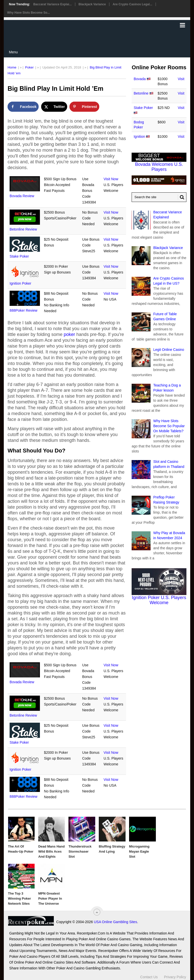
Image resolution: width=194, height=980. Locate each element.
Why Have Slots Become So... (28, 13)
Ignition (139, 136)
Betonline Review (23, 229)
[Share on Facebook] (23, 107)
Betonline (141, 93)
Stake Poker (19, 256)
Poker (29, 67)
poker (69, 334)
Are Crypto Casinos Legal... (132, 4)
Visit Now (111, 179)
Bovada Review (22, 196)
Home (12, 67)
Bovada (140, 79)
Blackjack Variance (92, 4)
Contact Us (149, 977)
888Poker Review (23, 310)
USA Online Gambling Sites (115, 922)
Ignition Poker (20, 283)
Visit (181, 79)
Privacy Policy (175, 977)
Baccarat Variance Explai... (53, 4)
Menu (13, 52)
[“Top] (97, 912)
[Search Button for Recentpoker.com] (181, 197)
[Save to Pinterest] (84, 107)
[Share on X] (54, 107)
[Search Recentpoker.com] (159, 197)
